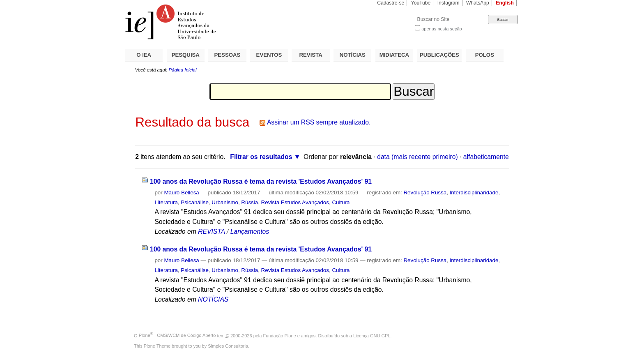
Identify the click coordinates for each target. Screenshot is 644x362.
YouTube (421, 3)
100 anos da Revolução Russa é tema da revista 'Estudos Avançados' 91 (261, 181)
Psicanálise (195, 202)
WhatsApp (478, 3)
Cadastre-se (391, 3)
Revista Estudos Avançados (295, 202)
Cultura (341, 202)
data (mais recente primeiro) (417, 157)
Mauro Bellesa (181, 193)
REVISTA (311, 55)
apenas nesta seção (442, 29)
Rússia (250, 202)
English (505, 3)
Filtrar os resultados (261, 157)
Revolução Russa (425, 193)
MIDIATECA (394, 55)
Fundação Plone (280, 335)
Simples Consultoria (228, 346)
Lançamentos (250, 232)
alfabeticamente (486, 157)
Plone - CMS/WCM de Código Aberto (177, 335)
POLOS (485, 55)
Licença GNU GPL (372, 335)
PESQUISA (186, 55)
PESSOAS (228, 55)
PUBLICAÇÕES (439, 55)
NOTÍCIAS (353, 55)
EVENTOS (269, 55)
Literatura (166, 202)
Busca (395, 15)
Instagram (448, 3)
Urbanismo (225, 202)
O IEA (144, 55)
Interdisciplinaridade (474, 193)
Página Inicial (182, 70)
